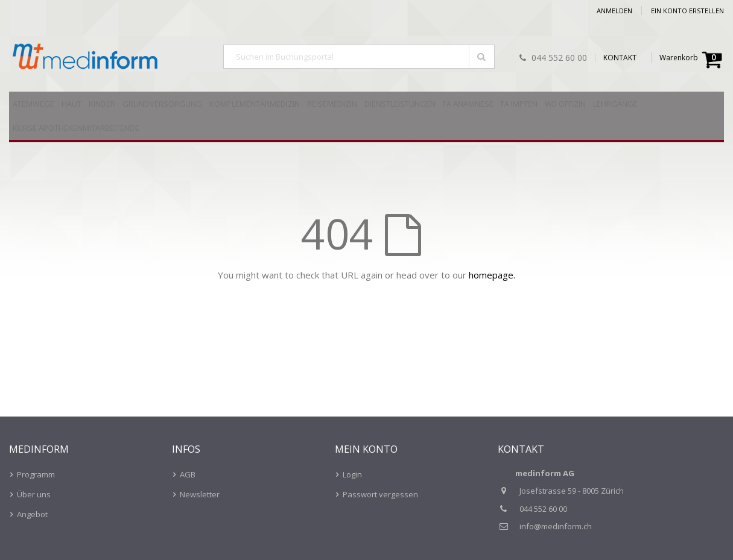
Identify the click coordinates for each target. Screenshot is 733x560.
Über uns (34, 494)
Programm (36, 474)
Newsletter (200, 494)
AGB (188, 474)
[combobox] (359, 57)
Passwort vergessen (380, 494)
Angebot (32, 514)
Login (352, 474)
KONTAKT (620, 58)
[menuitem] (33, 104)
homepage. (492, 275)
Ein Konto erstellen (687, 11)
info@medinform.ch (556, 526)
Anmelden (614, 11)
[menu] (366, 117)
